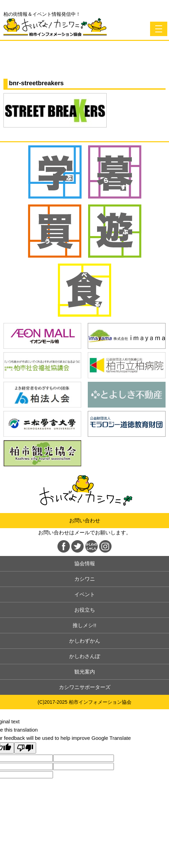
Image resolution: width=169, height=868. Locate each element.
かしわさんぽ (85, 656)
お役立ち (85, 610)
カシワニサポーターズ (85, 687)
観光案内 (85, 672)
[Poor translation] (25, 748)
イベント (85, 594)
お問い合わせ (85, 520)
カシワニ (85, 579)
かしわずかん (85, 641)
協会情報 (85, 563)
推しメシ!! (84, 625)
